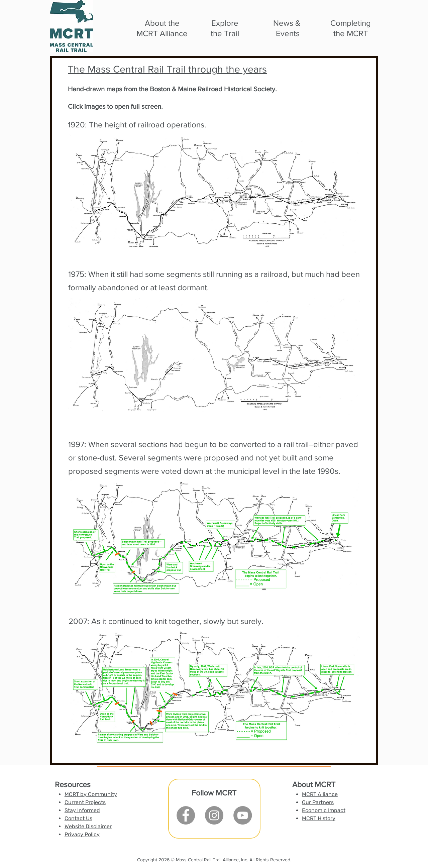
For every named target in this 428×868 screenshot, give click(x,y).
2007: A (83, 621)
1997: (78, 444)
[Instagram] (214, 815)
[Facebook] (186, 815)
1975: (78, 274)
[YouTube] (243, 815)
